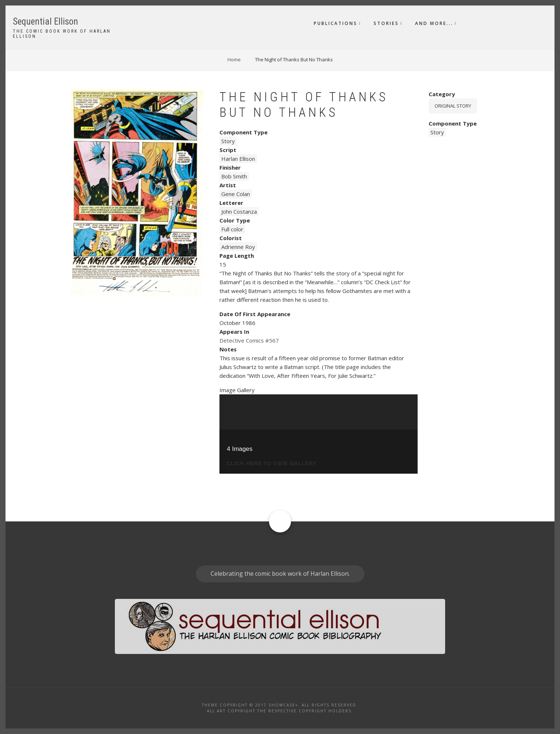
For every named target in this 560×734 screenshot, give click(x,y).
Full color (232, 229)
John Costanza (239, 211)
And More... (434, 23)
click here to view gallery (272, 464)
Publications (336, 23)
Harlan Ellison (238, 159)
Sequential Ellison (46, 21)
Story (228, 141)
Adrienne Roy (238, 247)
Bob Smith (234, 176)
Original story (453, 106)
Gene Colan (236, 194)
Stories (386, 23)
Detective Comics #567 (249, 340)
